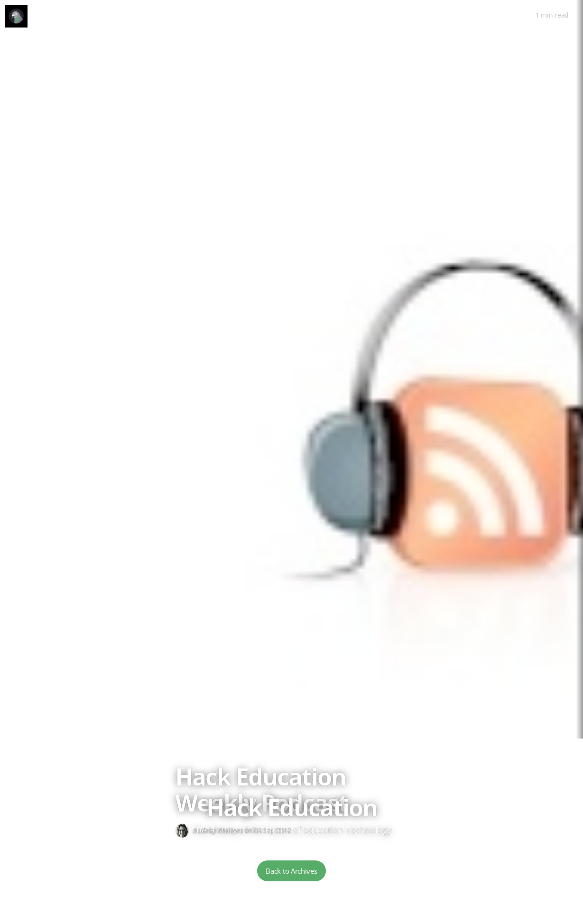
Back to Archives (291, 871)
